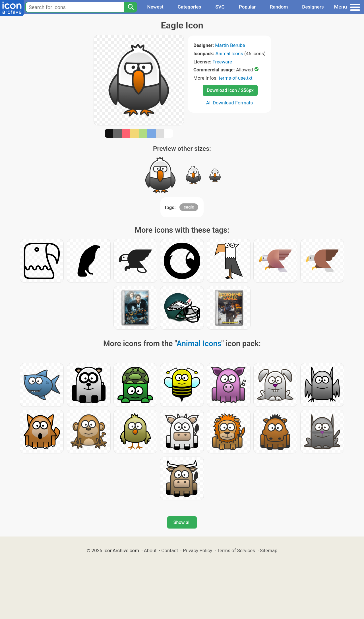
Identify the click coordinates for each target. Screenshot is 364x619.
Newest (155, 7)
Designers (313, 7)
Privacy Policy (197, 550)
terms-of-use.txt (236, 78)
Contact (170, 550)
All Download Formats (230, 103)
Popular (247, 7)
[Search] (131, 7)
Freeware (222, 62)
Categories (190, 7)
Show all (182, 522)
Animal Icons (229, 53)
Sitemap (269, 550)
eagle (189, 207)
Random (279, 7)
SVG (220, 7)
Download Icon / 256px (230, 90)
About (150, 550)
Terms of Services (236, 550)
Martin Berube (230, 45)
